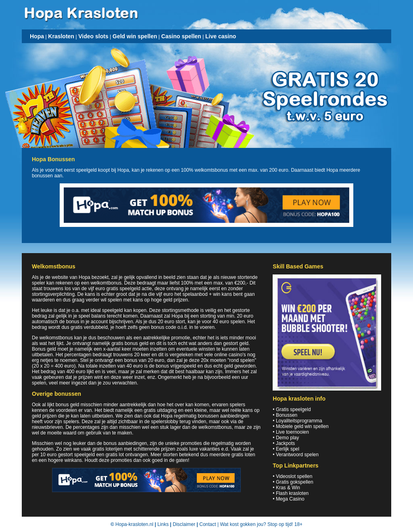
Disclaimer (184, 524)
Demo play (287, 438)
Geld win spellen (135, 36)
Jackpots (285, 443)
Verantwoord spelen (297, 455)
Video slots (93, 36)
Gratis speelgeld (293, 409)
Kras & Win (288, 488)
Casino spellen (181, 36)
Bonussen (287, 415)
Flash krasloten (292, 493)
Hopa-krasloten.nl (134, 524)
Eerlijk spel (288, 449)
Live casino (221, 36)
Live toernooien (292, 432)
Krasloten (61, 36)
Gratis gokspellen (295, 482)
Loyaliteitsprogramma (299, 421)
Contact (208, 524)
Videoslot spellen (294, 476)
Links (163, 524)
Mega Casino (290, 499)
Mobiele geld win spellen (302, 426)
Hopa (37, 36)
